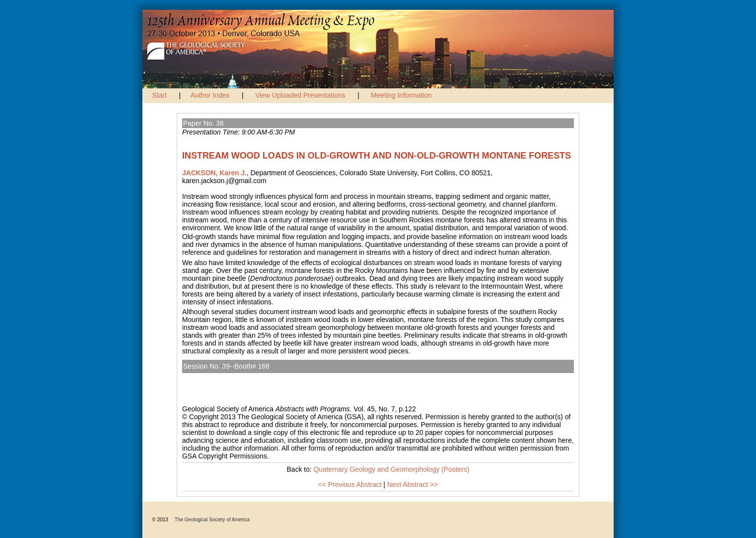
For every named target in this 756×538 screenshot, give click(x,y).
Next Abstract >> (413, 484)
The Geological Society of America (212, 520)
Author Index (210, 95)
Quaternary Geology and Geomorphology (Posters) (266, 377)
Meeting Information (402, 95)
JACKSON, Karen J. (214, 173)
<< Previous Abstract (350, 484)
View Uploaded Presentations (300, 95)
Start (160, 95)
